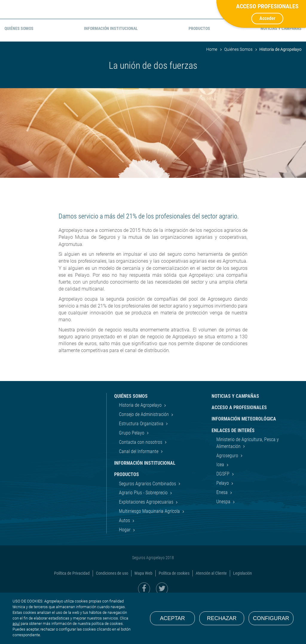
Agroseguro (228, 499)
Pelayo (223, 526)
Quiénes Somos (238, 92)
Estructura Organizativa (142, 467)
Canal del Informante (139, 494)
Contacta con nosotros (141, 485)
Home (212, 92)
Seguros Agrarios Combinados (148, 526)
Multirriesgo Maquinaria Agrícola (150, 554)
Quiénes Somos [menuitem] (19, 71)
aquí (16, 624)
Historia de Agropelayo (141, 448)
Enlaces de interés (233, 474)
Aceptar (172, 618)
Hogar (125, 573)
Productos (127, 517)
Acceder (267, 18)
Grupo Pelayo (132, 476)
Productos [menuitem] (199, 71)
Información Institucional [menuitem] (111, 71)
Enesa (223, 535)
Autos (125, 563)
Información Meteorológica (244, 462)
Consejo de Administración (144, 457)
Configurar (271, 618)
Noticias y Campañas (235, 439)
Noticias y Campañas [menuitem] (281, 71)
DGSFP (224, 517)
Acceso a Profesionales (239, 451)
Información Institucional (145, 506)
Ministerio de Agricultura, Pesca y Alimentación (248, 486)
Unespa (224, 545)
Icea (221, 508)
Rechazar (222, 618)
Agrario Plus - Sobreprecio (144, 536)
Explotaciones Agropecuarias (147, 545)
